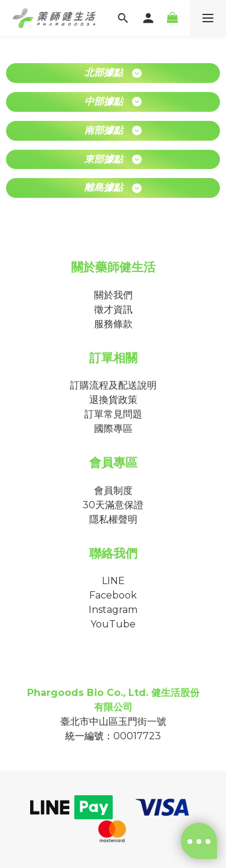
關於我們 (113, 295)
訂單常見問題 (113, 414)
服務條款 (113, 324)
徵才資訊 (113, 309)
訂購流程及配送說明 (113, 385)
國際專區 (113, 429)
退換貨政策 (113, 400)
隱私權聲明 (113, 519)
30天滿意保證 (113, 505)
